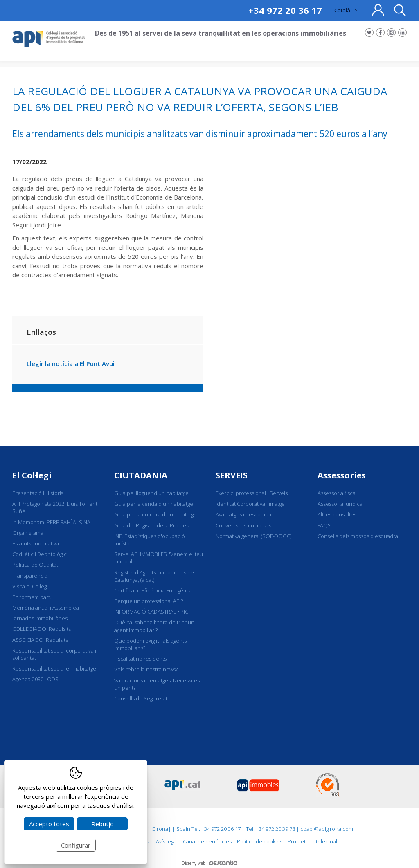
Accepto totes (49, 824)
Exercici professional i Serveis (252, 493)
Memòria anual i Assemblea (46, 608)
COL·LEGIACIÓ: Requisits (42, 629)
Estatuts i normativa (36, 543)
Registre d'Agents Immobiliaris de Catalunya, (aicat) (154, 576)
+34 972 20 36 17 (285, 10)
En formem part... (33, 597)
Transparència (30, 576)
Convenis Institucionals (243, 525)
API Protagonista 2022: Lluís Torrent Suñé (55, 507)
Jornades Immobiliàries (40, 618)
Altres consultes (337, 514)
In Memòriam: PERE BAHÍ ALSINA (51, 522)
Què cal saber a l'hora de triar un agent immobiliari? (154, 626)
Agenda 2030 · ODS (35, 679)
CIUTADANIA (141, 475)
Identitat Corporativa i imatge (250, 504)
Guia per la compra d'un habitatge (155, 514)
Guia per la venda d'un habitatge (154, 504)
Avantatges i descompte (244, 514)
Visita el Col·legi (30, 586)
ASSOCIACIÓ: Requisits (40, 640)
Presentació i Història (38, 493)
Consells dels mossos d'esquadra (358, 536)
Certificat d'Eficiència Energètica (153, 590)
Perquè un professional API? (149, 601)
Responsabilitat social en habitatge (54, 668)
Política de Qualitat (35, 565)
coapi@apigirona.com (327, 829)
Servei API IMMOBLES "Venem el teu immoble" (159, 558)
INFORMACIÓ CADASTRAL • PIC (151, 612)
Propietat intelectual (312, 841)
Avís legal (167, 841)
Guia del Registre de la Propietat (153, 525)
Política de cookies (260, 841)
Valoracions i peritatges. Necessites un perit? (157, 684)
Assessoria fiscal (337, 493)
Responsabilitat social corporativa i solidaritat (54, 654)
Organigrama (28, 533)
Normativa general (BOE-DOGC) (253, 536)
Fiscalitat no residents (140, 659)
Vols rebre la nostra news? (146, 669)
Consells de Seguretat (141, 698)
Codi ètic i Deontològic (39, 554)
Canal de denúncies (207, 841)
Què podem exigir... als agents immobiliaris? (150, 644)
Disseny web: (209, 863)
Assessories (342, 475)
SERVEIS (232, 475)
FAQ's (324, 525)
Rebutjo (102, 824)
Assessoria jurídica (340, 504)
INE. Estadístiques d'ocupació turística (150, 540)
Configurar (76, 845)
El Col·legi (32, 475)
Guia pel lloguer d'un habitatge (151, 493)
